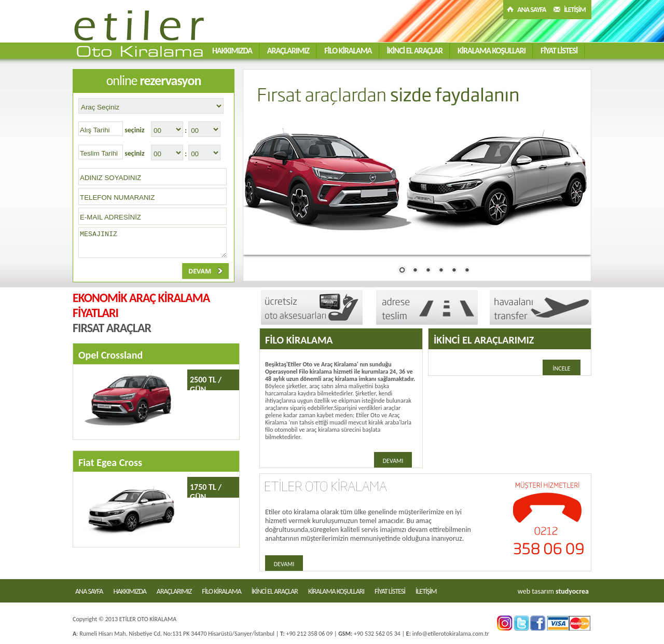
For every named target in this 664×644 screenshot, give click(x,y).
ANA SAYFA (532, 10)
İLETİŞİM (575, 10)
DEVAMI (393, 461)
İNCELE (562, 368)
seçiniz (134, 130)
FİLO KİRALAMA (348, 51)
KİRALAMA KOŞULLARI (492, 51)
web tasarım (536, 591)
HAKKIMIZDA (232, 51)
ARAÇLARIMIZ (288, 51)
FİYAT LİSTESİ (559, 51)
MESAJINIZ (153, 243)
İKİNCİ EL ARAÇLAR (415, 51)
